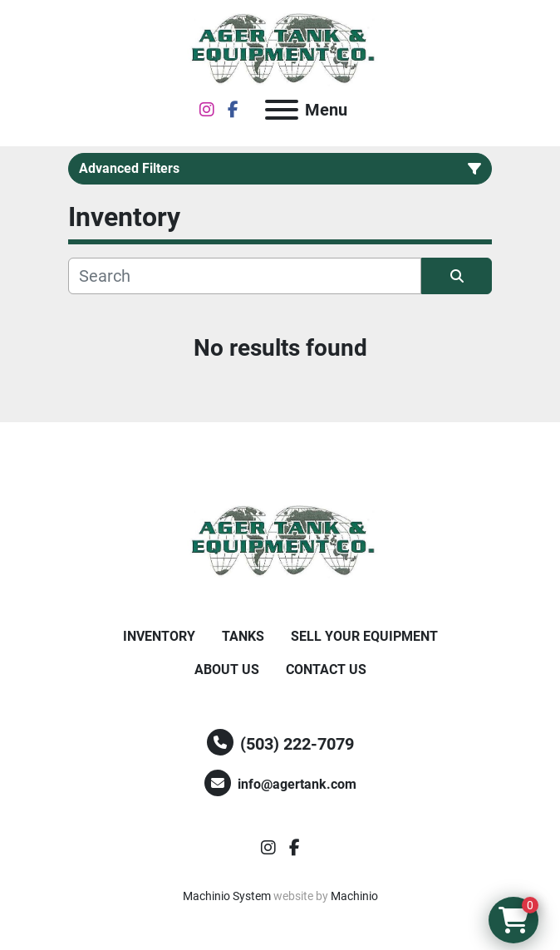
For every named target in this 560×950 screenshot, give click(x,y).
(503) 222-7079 (297, 744)
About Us (227, 669)
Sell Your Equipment (364, 636)
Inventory (159, 636)
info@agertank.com (297, 784)
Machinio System (227, 896)
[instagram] (207, 110)
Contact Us (326, 669)
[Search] (245, 276)
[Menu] (282, 110)
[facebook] (233, 110)
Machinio (354, 896)
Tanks (243, 636)
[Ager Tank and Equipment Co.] (280, 541)
